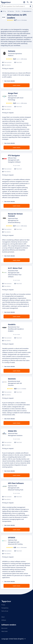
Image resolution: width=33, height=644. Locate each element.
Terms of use (5, 611)
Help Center (5, 631)
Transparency (5, 608)
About (3, 617)
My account (4, 628)
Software (4, 620)
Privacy (3, 605)
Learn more (16, 85)
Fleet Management (12, 11)
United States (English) (17, 639)
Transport (6, 11)
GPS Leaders (19, 11)
